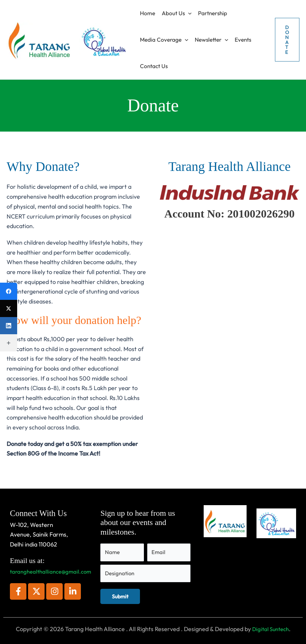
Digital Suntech (271, 629)
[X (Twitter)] (9, 308)
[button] (188, 13)
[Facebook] (9, 291)
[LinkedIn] (9, 326)
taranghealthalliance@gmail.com (53, 568)
